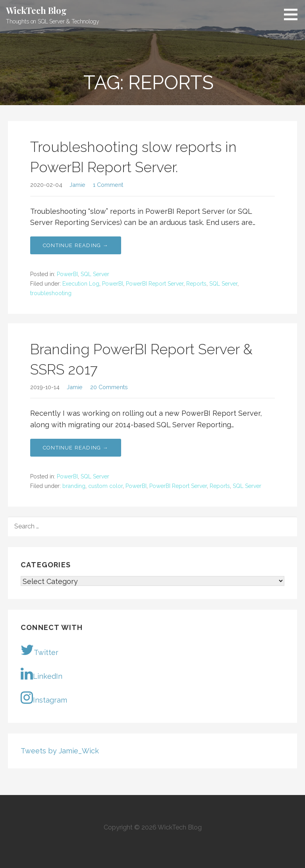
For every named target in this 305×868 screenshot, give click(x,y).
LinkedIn (42, 674)
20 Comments (109, 387)
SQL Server (95, 274)
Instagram (44, 697)
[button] (293, 14)
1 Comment (108, 185)
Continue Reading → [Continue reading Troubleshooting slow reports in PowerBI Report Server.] (76, 245)
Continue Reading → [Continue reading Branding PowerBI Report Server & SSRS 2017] (76, 448)
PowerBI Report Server (155, 284)
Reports (196, 284)
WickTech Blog (36, 10)
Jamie (77, 185)
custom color (105, 486)
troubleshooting (51, 293)
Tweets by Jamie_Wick (60, 751)
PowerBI (67, 274)
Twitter (40, 650)
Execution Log (81, 284)
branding (74, 486)
